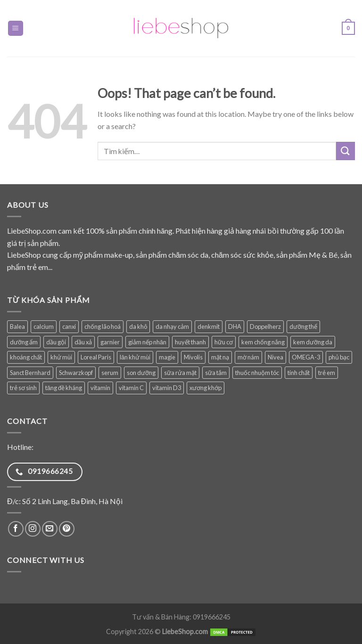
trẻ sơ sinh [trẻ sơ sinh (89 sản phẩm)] (23, 388)
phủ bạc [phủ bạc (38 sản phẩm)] (339, 357)
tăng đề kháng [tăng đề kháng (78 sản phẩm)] (64, 388)
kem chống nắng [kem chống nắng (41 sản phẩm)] (263, 342)
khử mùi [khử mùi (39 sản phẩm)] (61, 357)
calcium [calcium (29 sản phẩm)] (44, 326)
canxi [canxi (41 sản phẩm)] (69, 326)
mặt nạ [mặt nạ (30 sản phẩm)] (220, 357)
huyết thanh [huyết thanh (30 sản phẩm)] (190, 342)
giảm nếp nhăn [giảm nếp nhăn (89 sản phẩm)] (147, 342)
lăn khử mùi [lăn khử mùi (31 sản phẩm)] (135, 357)
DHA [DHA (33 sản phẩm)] (235, 326)
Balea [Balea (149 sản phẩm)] (17, 326)
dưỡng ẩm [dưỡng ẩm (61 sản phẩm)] (24, 342)
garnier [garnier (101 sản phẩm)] (110, 342)
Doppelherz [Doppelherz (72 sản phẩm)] (265, 326)
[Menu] (16, 29)
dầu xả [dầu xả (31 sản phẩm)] (83, 342)
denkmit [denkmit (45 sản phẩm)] (209, 326)
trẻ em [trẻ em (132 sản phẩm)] (327, 373)
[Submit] (346, 151)
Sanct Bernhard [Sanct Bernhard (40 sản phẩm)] (30, 373)
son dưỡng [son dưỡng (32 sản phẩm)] (141, 373)
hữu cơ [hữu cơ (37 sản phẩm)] (224, 342)
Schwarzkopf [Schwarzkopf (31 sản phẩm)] (76, 373)
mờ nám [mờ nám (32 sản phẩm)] (248, 357)
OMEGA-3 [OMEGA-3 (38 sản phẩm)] (306, 357)
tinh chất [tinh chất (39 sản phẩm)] (299, 373)
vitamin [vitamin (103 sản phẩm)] (100, 388)
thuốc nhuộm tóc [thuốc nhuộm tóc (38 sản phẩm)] (257, 373)
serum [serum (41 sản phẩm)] (110, 373)
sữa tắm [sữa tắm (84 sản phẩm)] (216, 373)
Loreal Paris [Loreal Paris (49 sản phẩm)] (96, 357)
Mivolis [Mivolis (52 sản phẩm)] (193, 357)
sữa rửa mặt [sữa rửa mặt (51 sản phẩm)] (180, 373)
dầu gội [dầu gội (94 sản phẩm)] (56, 342)
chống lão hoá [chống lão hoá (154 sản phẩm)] (103, 326)
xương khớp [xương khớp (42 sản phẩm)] (206, 388)
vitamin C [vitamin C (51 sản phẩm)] (131, 388)
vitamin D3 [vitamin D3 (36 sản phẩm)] (167, 388)
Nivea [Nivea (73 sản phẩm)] (276, 357)
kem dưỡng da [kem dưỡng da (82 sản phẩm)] (313, 342)
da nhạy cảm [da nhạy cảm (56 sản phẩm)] (172, 326)
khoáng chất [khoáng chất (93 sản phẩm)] (26, 357)
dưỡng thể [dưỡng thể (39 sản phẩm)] (303, 326)
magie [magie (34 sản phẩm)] (167, 357)
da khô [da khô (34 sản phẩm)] (138, 326)
